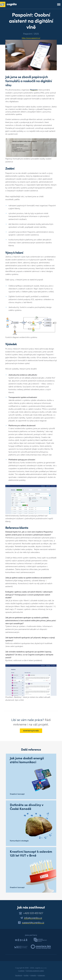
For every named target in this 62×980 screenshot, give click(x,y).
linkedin (33, 975)
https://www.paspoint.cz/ (31, 38)
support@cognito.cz (33, 923)
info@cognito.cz (33, 918)
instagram (41, 975)
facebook (19, 975)
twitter (26, 975)
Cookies (21, 971)
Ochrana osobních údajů (35, 971)
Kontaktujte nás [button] (31, 731)
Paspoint (34, 90)
